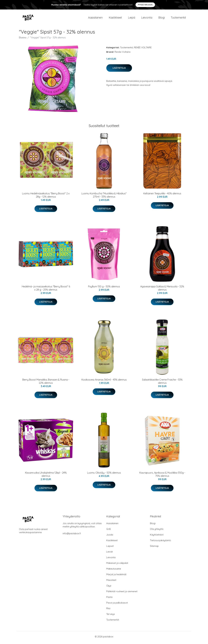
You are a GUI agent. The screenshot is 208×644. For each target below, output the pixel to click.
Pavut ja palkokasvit (117, 605)
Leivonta (147, 19)
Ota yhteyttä (157, 531)
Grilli (109, 531)
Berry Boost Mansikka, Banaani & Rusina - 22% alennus (46, 383)
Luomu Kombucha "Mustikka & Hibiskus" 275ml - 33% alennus (104, 197)
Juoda (110, 537)
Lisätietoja (119, 70)
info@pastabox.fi (72, 536)
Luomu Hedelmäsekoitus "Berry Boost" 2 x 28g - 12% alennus (46, 197)
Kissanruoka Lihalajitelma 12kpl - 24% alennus (46, 476)
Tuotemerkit (178, 19)
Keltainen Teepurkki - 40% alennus (162, 196)
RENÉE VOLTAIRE (143, 50)
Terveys (111, 616)
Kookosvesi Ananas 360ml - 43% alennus (104, 382)
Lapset (110, 548)
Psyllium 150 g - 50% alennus (104, 289)
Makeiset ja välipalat (117, 565)
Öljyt (109, 588)
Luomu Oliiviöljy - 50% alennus (104, 475)
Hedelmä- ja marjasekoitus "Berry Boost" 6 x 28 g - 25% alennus (46, 290)
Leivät (110, 554)
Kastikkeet (115, 19)
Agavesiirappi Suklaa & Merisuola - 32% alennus (162, 290)
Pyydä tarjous (145, 5)
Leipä (132, 19)
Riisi (108, 611)
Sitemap (154, 548)
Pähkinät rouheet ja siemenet (122, 594)
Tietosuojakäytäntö (160, 542)
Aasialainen (95, 19)
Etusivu (23, 40)
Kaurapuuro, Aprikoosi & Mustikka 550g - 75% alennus (162, 476)
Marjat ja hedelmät (116, 576)
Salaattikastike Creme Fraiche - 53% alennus (162, 383)
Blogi (162, 19)
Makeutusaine (114, 571)
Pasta (109, 599)
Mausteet (111, 582)
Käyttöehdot (157, 537)
